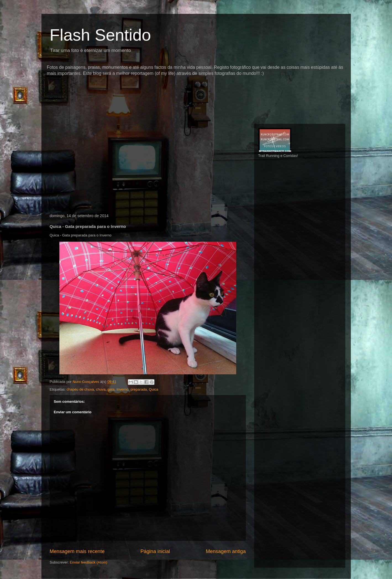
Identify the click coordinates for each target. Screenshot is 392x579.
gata (111, 389)
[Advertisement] (148, 87)
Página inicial (155, 551)
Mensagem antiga (226, 551)
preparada (139, 389)
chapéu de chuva (80, 389)
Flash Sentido (100, 35)
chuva (101, 389)
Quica (154, 389)
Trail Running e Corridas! (278, 156)
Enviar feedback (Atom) (88, 562)
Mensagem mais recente (77, 551)
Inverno (123, 389)
